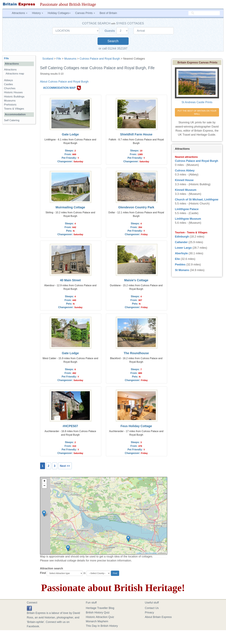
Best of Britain (108, 13)
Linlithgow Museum (188, 219)
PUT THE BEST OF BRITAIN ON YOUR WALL (197, 112)
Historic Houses (13, 92)
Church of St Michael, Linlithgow (197, 200)
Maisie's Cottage (136, 280)
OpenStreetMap (151, 553)
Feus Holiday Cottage (136, 426)
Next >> (65, 466)
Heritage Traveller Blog (100, 608)
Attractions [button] (20, 13)
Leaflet (139, 553)
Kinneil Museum (186, 190)
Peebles (180, 265)
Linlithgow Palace (187, 209)
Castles (8, 84)
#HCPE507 (70, 426)
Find (43, 573)
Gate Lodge (70, 134)
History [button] (38, 13)
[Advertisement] (19, 174)
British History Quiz (98, 613)
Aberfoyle (181, 253)
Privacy (150, 613)
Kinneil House (184, 180)
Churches (10, 88)
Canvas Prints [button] (85, 13)
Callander (181, 242)
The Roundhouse (136, 353)
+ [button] (44, 481)
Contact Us (152, 608)
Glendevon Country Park (136, 207)
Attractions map (15, 74)
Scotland (48, 59)
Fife (59, 59)
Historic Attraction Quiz (100, 617)
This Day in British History (102, 626)
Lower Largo (183, 248)
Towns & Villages (14, 109)
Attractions (10, 70)
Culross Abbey (185, 171)
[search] (204, 13)
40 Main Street (70, 280)
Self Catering (12, 120)
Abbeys (8, 80)
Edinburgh (182, 237)
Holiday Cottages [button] (59, 13)
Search (113, 41)
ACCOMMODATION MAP (59, 88)
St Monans (182, 270)
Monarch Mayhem (97, 621)
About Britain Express (158, 617)
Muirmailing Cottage (70, 207)
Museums (70, 59)
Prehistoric (10, 105)
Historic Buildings (14, 97)
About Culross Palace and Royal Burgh (64, 82)
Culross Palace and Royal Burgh (100, 59)
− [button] (44, 486)
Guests (110, 31)
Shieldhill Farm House (136, 134)
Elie (177, 259)
